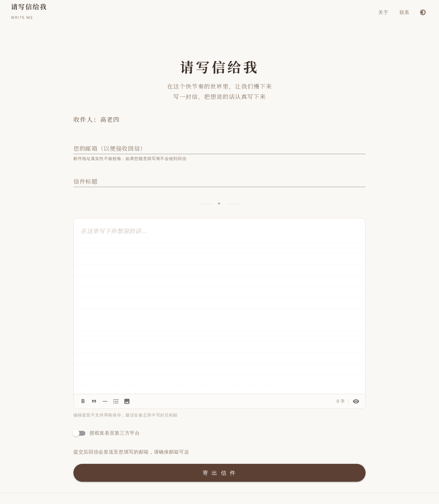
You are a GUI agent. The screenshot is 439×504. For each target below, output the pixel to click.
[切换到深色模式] (423, 12)
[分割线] (105, 401)
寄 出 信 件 (219, 473)
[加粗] (83, 401)
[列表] (116, 401)
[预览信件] (356, 401)
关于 (383, 12)
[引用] (94, 401)
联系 (405, 12)
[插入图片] (127, 401)
